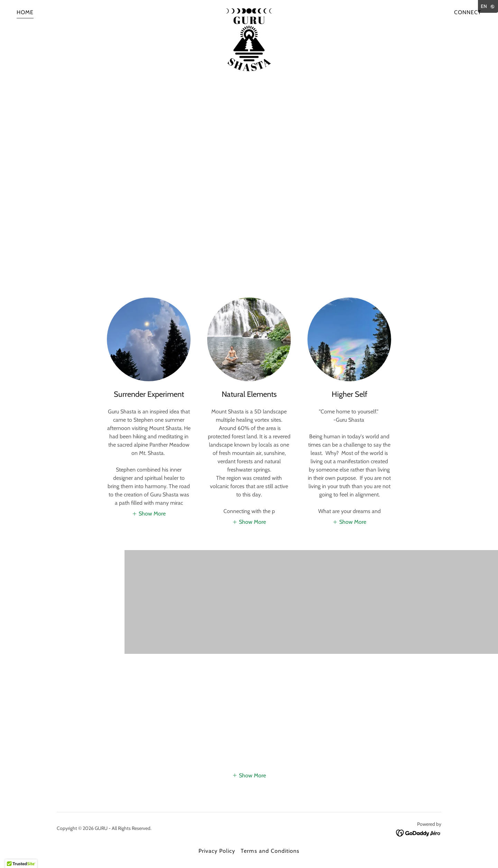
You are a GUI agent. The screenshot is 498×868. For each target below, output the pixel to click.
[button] (149, 514)
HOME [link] (25, 12)
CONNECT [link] (468, 12)
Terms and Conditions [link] (270, 851)
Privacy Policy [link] (217, 851)
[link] (249, 11)
